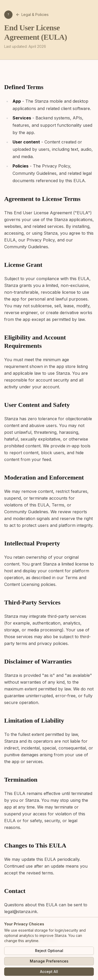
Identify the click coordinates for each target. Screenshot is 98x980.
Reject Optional (49, 951)
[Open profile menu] (8, 15)
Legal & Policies (32, 15)
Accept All (49, 972)
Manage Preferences (49, 961)
